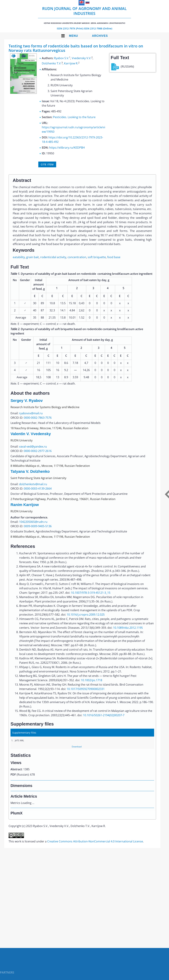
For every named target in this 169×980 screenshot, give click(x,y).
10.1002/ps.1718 (91, 680)
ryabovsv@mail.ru (31, 413)
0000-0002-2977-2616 (38, 451)
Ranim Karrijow (25, 505)
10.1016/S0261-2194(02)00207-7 (104, 715)
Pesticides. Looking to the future (74, 117)
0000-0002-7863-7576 (38, 418)
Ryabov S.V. (62, 58)
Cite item (47, 164)
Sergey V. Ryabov (27, 401)
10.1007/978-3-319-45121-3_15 (91, 593)
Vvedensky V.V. (82, 58)
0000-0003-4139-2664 (38, 489)
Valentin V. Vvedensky (31, 434)
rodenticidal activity (53, 257)
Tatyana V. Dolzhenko (30, 471)
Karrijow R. (71, 64)
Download (77, 747)
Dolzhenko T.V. (52, 64)
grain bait (33, 257)
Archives (100, 36)
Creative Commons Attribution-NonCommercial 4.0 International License (95, 841)
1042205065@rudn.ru (33, 522)
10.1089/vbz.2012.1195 (128, 628)
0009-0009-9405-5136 (38, 526)
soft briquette (97, 257)
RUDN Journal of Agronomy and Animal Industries (84, 15)
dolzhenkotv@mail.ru (33, 484)
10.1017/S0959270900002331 (86, 689)
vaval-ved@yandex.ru (33, 447)
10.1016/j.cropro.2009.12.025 (86, 615)
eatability (19, 257)
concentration (77, 257)
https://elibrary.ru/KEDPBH (67, 148)
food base (114, 257)
